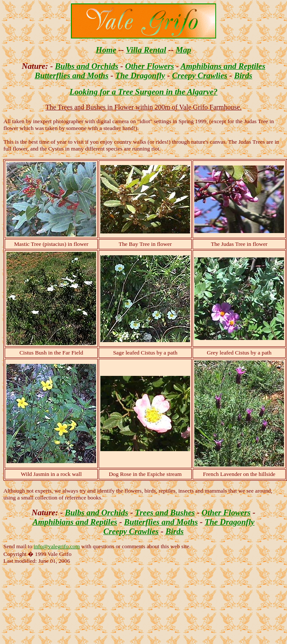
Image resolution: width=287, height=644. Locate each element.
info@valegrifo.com (57, 546)
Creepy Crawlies (200, 75)
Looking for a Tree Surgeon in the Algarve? (144, 92)
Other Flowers (150, 66)
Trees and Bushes (165, 513)
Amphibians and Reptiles (223, 66)
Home (106, 50)
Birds (243, 75)
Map (183, 50)
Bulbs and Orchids (87, 66)
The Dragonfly (140, 75)
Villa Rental (146, 50)
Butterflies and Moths (72, 75)
